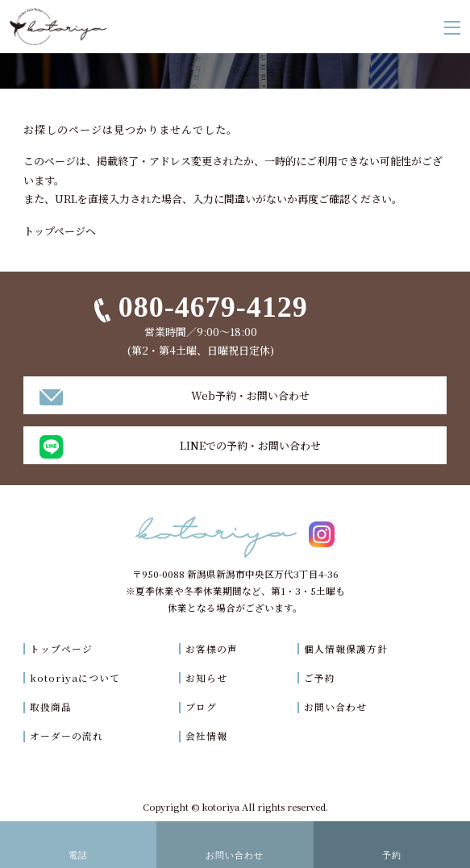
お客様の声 (212, 649)
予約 (392, 855)
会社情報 (206, 736)
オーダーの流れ (67, 736)
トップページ (61, 649)
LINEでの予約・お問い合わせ (250, 445)
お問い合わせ (335, 707)
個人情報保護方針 (346, 649)
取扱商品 (51, 707)
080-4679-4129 (213, 307)
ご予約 (320, 678)
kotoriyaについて (75, 678)
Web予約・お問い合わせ (250, 395)
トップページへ (60, 231)
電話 (78, 855)
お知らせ (206, 678)
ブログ (201, 707)
